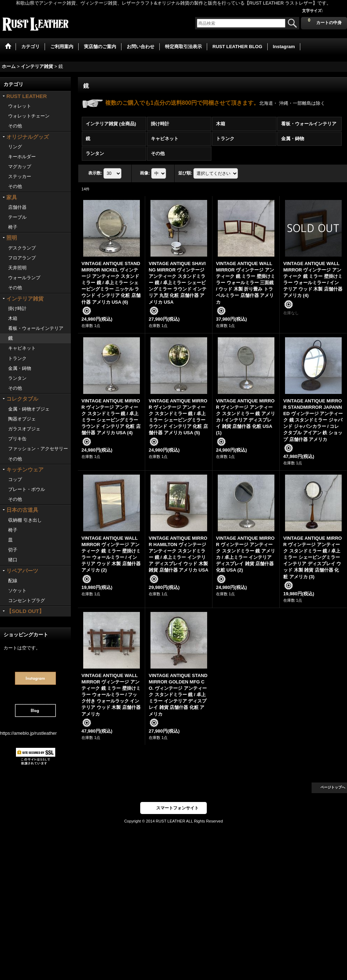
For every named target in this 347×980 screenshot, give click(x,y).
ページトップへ (333, 787)
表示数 (95, 173)
